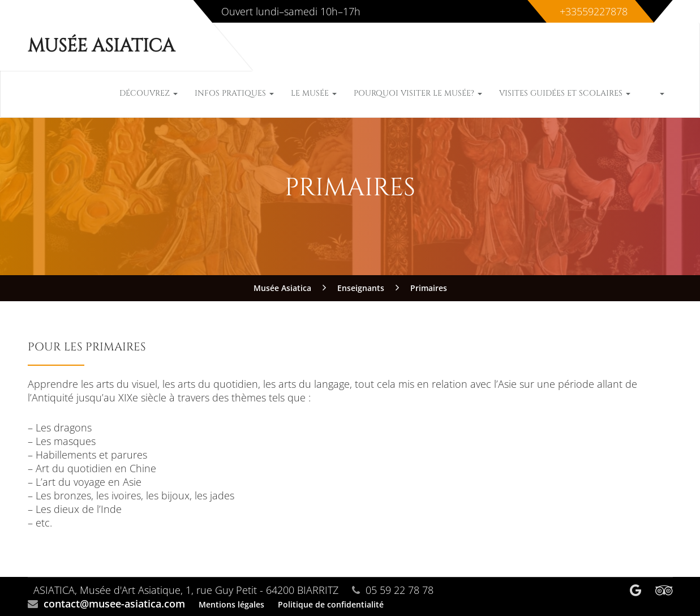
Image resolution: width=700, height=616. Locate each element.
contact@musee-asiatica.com (114, 604)
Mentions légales (231, 604)
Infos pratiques (234, 93)
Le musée (314, 93)
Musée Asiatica (101, 46)
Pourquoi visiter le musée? (418, 93)
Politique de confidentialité (331, 604)
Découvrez (149, 93)
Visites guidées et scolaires (565, 93)
